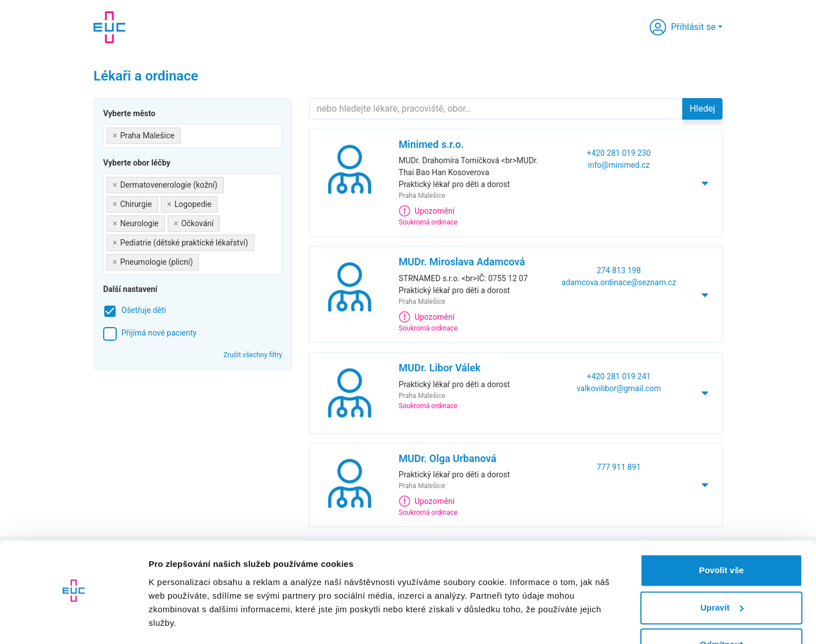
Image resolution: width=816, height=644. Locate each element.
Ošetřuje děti (144, 310)
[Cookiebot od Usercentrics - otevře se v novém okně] (73, 622)
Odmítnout (721, 613)
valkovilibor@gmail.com (619, 388)
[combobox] (193, 136)
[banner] (109, 27)
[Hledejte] (496, 109)
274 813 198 (619, 270)
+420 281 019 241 (619, 376)
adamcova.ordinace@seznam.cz (619, 282)
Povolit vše (721, 538)
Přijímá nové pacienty (159, 333)
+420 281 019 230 (619, 153)
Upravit (722, 575)
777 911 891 (619, 467)
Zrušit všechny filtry (253, 355)
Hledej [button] (702, 109)
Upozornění (427, 211)
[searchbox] (187, 134)
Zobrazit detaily (180, 622)
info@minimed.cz (619, 165)
